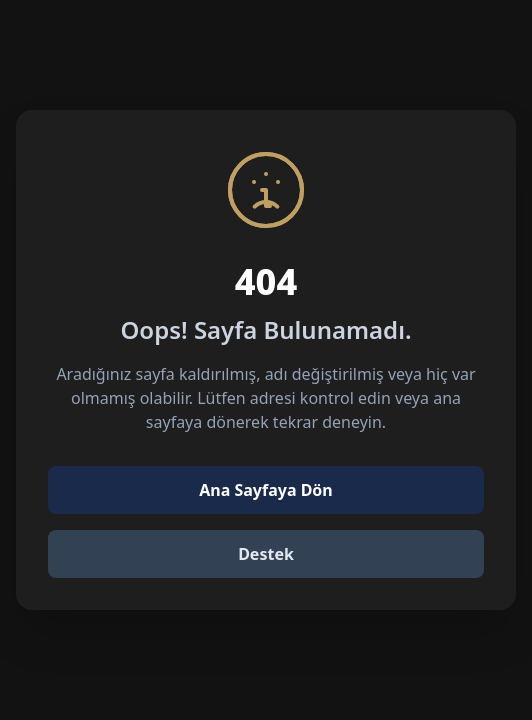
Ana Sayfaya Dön (266, 490)
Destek (266, 554)
